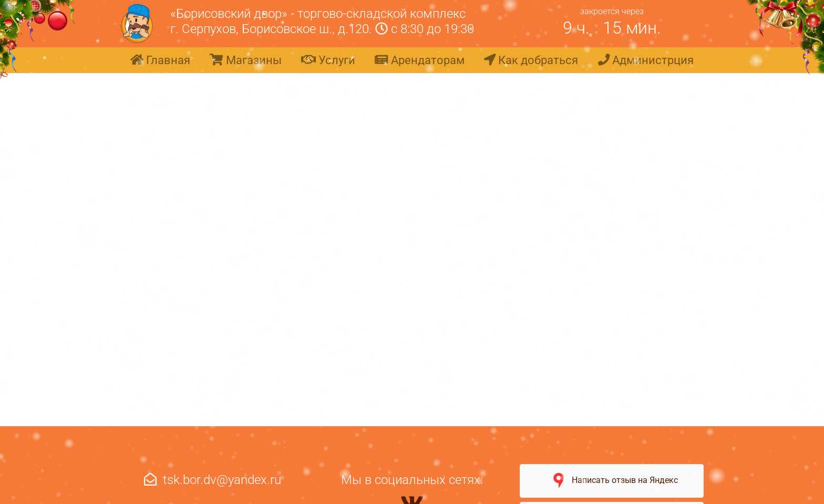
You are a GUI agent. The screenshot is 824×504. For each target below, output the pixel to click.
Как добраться (531, 60)
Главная (160, 60)
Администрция (646, 60)
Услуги (328, 60)
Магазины (245, 60)
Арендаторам (419, 60)
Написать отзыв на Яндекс (612, 481)
